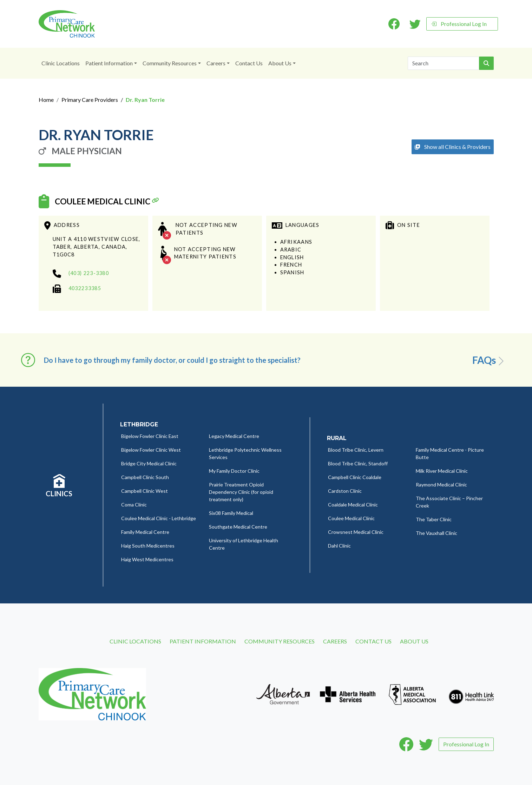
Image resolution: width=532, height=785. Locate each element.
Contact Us (249, 63)
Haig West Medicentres (147, 559)
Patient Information (109, 63)
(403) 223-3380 (89, 273)
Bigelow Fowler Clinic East (150, 436)
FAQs (489, 360)
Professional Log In (459, 24)
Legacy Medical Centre (234, 436)
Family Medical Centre (145, 532)
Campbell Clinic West (145, 491)
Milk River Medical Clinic (442, 471)
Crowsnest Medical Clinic (356, 532)
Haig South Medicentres (148, 546)
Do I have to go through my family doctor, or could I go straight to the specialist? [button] (172, 360)
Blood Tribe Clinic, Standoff (358, 463)
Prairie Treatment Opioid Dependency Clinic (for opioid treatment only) (241, 492)
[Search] (444, 63)
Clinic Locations (61, 63)
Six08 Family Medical (231, 513)
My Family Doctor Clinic (234, 471)
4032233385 (85, 288)
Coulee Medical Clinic (106, 202)
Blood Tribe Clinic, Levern (356, 450)
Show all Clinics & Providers (453, 147)
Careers (216, 63)
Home (46, 100)
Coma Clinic (134, 505)
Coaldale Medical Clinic (353, 505)
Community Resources (170, 63)
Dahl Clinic (339, 546)
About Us (280, 63)
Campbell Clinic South (145, 477)
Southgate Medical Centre (238, 527)
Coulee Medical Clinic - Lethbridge (159, 518)
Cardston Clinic (345, 491)
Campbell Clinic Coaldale (355, 477)
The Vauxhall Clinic (436, 533)
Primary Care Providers (90, 100)
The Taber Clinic (434, 519)
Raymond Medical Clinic (441, 485)
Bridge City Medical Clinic (149, 463)
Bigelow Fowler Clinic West (151, 450)
